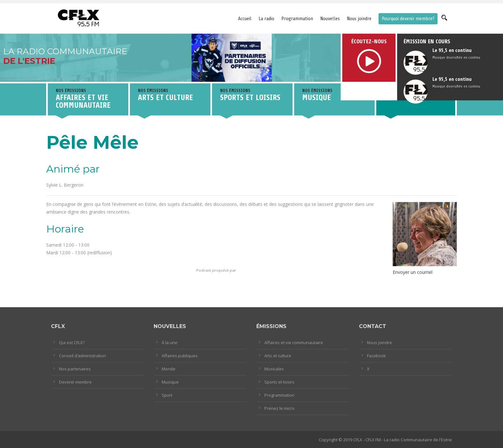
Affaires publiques (180, 356)
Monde (169, 369)
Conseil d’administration (82, 356)
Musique (170, 382)
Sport (167, 395)
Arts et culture (278, 356)
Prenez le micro (279, 408)
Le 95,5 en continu (452, 50)
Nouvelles (330, 19)
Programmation (297, 19)
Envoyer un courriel (413, 272)
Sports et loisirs (279, 382)
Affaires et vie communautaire (294, 342)
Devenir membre (75, 382)
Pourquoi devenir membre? (408, 19)
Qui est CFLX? (72, 342)
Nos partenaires (75, 369)
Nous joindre (359, 19)
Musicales (274, 369)
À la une (170, 342)
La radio (266, 19)
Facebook (376, 356)
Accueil (245, 19)
